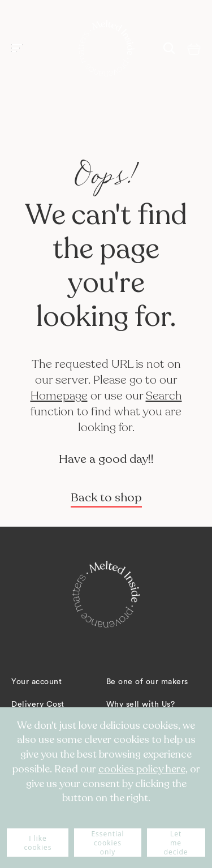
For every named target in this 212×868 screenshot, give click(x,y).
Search (164, 396)
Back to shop (106, 498)
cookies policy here (142, 769)
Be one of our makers (147, 682)
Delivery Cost (38, 704)
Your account (36, 682)
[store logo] (106, 48)
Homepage (59, 396)
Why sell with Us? (141, 704)
